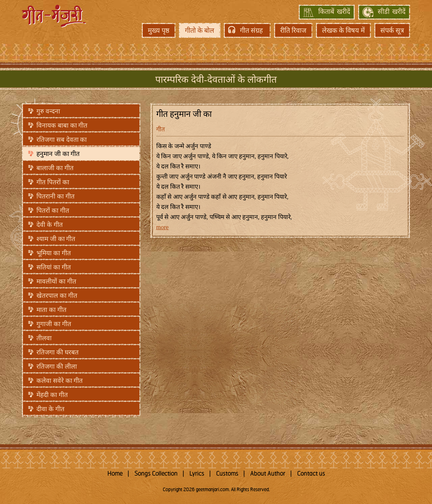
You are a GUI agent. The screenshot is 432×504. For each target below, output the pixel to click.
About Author (268, 474)
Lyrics (197, 474)
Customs (227, 474)
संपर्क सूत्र (392, 30)
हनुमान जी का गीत (58, 154)
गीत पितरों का (53, 182)
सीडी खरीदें (392, 12)
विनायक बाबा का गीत (62, 125)
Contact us (311, 474)
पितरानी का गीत (56, 196)
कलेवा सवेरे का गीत (60, 381)
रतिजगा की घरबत (58, 352)
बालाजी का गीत (55, 168)
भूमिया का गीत (54, 253)
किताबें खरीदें (334, 12)
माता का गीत (51, 310)
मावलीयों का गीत (56, 281)
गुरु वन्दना (48, 111)
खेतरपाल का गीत (57, 296)
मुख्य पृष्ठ (159, 30)
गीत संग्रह (251, 30)
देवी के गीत (50, 225)
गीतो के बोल (200, 30)
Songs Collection (156, 474)
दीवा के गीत (50, 409)
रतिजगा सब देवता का (62, 140)
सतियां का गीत (54, 267)
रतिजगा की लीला (57, 366)
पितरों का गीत (53, 210)
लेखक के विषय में (343, 30)
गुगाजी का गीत (54, 324)
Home (115, 474)
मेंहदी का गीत (52, 395)
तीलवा (44, 338)
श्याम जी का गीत (56, 239)
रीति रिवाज (293, 30)
